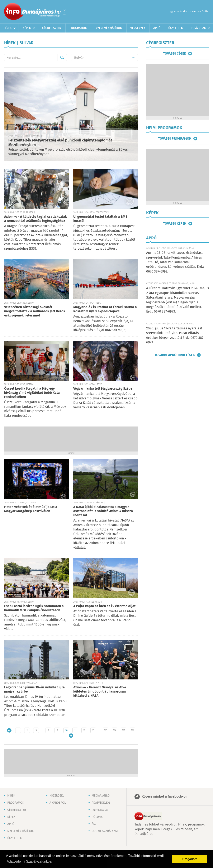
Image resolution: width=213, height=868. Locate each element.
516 (132, 730)
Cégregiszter (52, 28)
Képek (27, 28)
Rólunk (97, 817)
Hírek (8, 28)
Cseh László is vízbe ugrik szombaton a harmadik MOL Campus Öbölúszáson (34, 608)
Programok (78, 28)
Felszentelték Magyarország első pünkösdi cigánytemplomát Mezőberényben (60, 143)
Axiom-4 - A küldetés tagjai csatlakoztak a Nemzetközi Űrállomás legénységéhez (35, 219)
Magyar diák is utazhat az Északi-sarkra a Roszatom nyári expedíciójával (105, 309)
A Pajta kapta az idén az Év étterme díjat (104, 606)
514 (115, 730)
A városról (58, 803)
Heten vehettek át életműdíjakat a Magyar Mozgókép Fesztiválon (31, 509)
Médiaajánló (101, 796)
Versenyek (138, 28)
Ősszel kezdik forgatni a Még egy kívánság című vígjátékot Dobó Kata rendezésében (32, 393)
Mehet (62, 58)
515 (124, 730)
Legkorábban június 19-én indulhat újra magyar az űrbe (34, 690)
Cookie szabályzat (105, 831)
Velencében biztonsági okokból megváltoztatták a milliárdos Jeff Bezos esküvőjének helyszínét (35, 311)
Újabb (9, 730)
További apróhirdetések (175, 355)
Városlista (64, 12)
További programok (175, 139)
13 (93, 730)
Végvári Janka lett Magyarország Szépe (103, 389)
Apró (157, 28)
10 (66, 730)
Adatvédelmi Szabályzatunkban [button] (30, 861)
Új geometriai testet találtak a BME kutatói (100, 219)
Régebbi (71, 736)
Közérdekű (57, 796)
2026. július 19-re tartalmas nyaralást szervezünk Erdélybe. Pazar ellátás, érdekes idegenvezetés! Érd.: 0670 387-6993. (175, 335)
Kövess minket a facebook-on (164, 797)
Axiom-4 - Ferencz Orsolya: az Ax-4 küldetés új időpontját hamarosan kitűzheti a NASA (100, 692)
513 (106, 730)
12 (84, 730)
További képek (175, 224)
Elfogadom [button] (190, 859)
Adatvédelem (101, 803)
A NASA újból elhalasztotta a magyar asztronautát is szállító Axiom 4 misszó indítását (103, 511)
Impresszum (100, 810)
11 (75, 730)
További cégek (175, 54)
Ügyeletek (176, 28)
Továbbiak (198, 28)
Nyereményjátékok (109, 28)
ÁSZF (95, 824)
